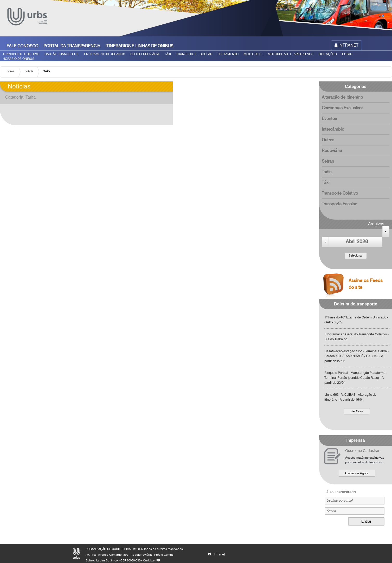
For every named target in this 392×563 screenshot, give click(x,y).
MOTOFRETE (253, 54)
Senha (331, 511)
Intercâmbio (333, 129)
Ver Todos (357, 411)
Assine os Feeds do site (351, 285)
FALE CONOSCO (22, 46)
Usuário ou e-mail (339, 500)
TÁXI (168, 54)
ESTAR (347, 54)
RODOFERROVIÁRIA (145, 54)
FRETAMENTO (228, 54)
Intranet (216, 554)
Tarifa (327, 172)
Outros (328, 140)
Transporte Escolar (339, 204)
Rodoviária (332, 151)
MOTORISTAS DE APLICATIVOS (291, 54)
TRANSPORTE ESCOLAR (194, 54)
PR (158, 560)
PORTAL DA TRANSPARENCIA (72, 46)
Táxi (326, 183)
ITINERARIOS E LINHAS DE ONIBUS (139, 46)
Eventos (329, 119)
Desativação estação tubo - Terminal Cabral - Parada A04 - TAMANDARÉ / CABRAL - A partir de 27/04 (357, 356)
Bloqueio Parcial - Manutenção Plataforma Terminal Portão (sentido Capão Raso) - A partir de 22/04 (355, 378)
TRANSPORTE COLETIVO (21, 54)
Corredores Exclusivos (343, 108)
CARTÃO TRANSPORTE (62, 54)
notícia (29, 71)
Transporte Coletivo (340, 193)
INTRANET (346, 45)
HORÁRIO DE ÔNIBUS (18, 59)
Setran (328, 161)
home (11, 71)
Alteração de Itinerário (342, 97)
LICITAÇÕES (328, 54)
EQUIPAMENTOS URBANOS (105, 54)
